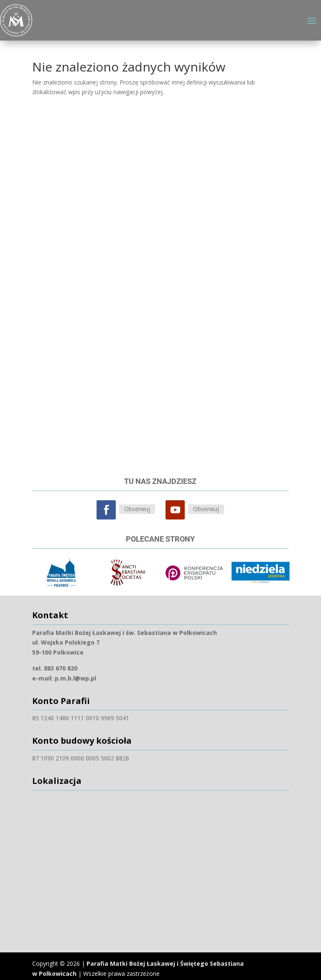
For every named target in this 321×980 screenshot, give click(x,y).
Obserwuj (137, 504)
